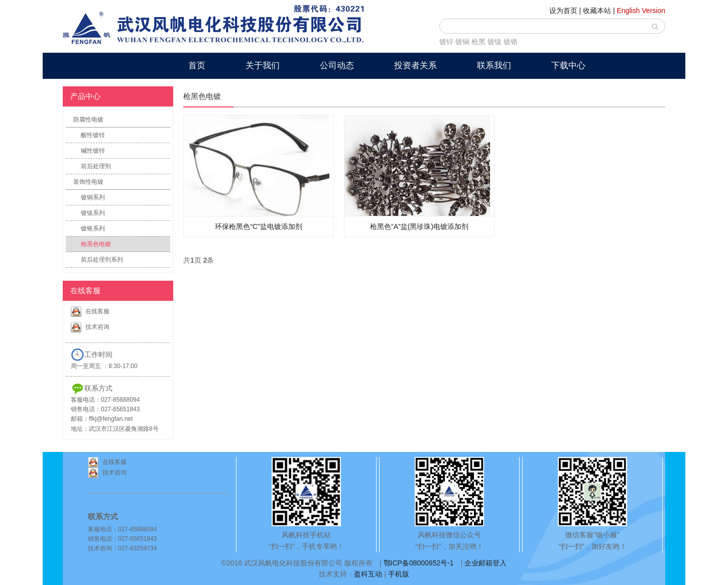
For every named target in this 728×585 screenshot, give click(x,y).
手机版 (399, 574)
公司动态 (337, 66)
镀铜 (462, 42)
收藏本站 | (599, 11)
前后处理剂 (96, 166)
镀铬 (511, 42)
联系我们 (494, 66)
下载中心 (568, 66)
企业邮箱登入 (486, 563)
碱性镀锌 (93, 151)
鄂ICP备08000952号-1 (419, 563)
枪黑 (478, 42)
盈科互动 (368, 574)
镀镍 (495, 42)
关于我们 (263, 66)
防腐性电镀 (88, 120)
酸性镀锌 (93, 135)
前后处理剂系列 (102, 260)
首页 (197, 66)
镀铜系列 (93, 197)
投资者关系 (415, 66)
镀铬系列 (93, 228)
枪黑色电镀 (96, 244)
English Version (641, 11)
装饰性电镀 (88, 182)
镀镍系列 (93, 213)
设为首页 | (565, 11)
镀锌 (446, 42)
